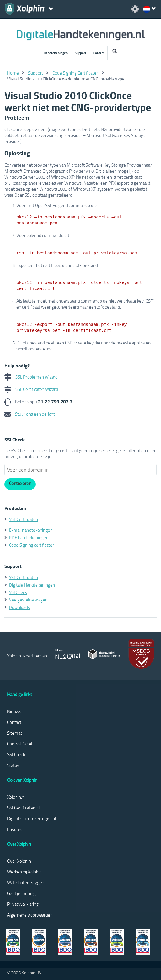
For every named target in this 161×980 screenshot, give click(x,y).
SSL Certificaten (23, 519)
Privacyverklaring (23, 904)
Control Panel (20, 744)
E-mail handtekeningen (31, 530)
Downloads (19, 607)
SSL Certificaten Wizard (31, 389)
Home (13, 73)
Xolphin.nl (16, 797)
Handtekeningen (56, 53)
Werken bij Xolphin (24, 872)
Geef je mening (21, 893)
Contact (99, 53)
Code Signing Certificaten (76, 73)
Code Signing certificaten (32, 545)
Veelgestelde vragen (28, 600)
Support (80, 53)
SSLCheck (18, 592)
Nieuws (14, 711)
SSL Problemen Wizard (31, 377)
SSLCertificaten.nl (23, 808)
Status (13, 765)
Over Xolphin (19, 861)
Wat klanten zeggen (26, 882)
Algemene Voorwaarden (30, 915)
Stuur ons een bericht (30, 414)
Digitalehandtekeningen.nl (32, 818)
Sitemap (15, 733)
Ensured (15, 829)
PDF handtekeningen (29, 537)
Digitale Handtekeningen (32, 585)
